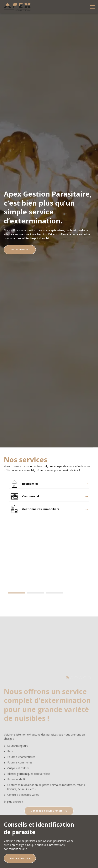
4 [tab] (80, 686)
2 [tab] (35, 593)
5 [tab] (85, 686)
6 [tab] (89, 686)
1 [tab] (16, 593)
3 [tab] (55, 593)
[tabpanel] (49, 555)
